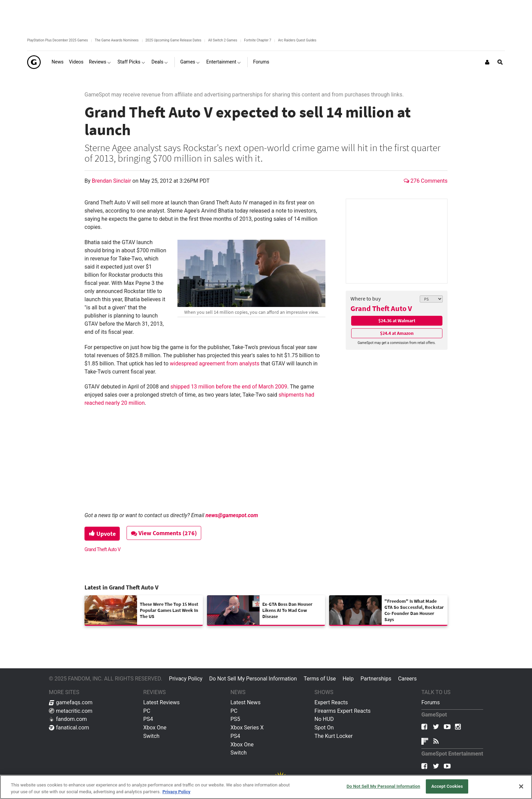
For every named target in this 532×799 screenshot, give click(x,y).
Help (348, 679)
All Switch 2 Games (223, 40)
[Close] (521, 786)
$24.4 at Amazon (397, 333)
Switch (151, 736)
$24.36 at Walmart (397, 321)
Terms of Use (320, 679)
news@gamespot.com (232, 515)
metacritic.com (71, 711)
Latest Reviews (161, 702)
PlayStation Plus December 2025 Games (58, 40)
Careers (407, 679)
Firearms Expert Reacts (343, 711)
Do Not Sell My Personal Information (253, 679)
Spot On (324, 728)
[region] (266, 787)
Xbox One (155, 728)
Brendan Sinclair (112, 181)
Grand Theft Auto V (381, 308)
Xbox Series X (247, 728)
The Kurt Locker (334, 736)
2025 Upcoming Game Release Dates (174, 40)
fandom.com (68, 719)
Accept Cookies (447, 786)
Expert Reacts (331, 702)
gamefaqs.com (71, 702)
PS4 (148, 719)
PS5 (235, 719)
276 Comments (426, 181)
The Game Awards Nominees (117, 40)
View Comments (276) (165, 533)
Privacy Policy (186, 679)
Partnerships (376, 679)
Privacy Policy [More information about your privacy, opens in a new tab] (176, 792)
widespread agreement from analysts (214, 364)
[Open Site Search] (500, 62)
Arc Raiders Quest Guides (297, 40)
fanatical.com (69, 728)
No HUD (324, 719)
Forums (431, 702)
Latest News (245, 702)
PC (147, 711)
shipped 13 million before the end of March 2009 (229, 387)
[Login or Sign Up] (487, 62)
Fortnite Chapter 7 (258, 40)
